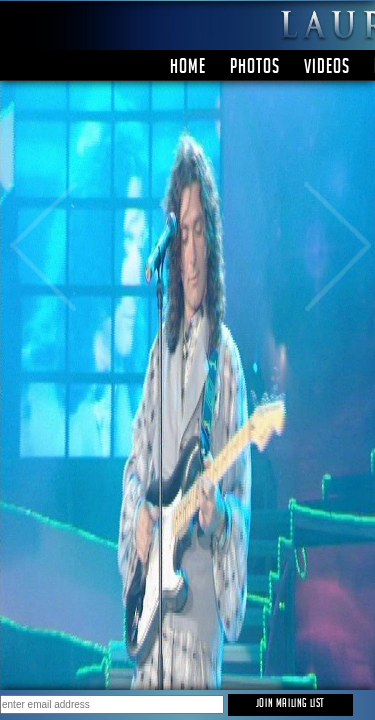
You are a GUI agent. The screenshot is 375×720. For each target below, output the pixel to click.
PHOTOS (255, 69)
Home (188, 69)
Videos (327, 69)
